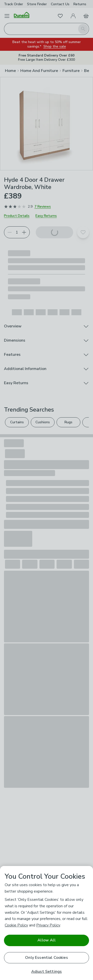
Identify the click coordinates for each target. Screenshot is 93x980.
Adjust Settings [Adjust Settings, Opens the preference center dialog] (46, 972)
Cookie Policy (16, 925)
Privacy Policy (48, 925)
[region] (46, 923)
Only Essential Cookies (46, 958)
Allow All (46, 940)
